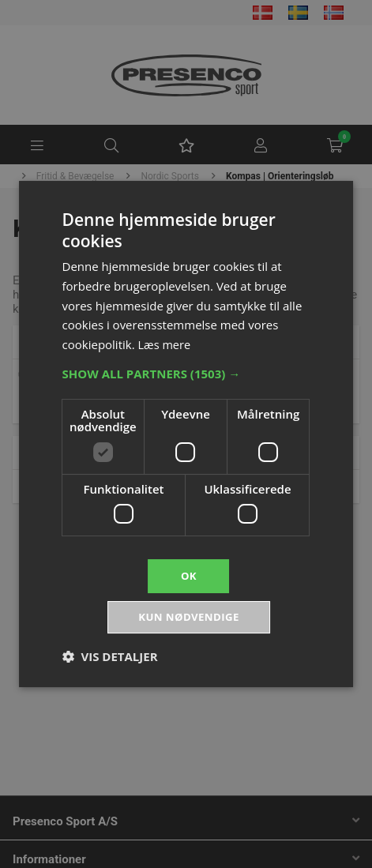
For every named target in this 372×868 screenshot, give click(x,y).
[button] (186, 372)
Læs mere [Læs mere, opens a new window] (165, 343)
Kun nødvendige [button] (189, 618)
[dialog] (186, 434)
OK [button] (188, 575)
